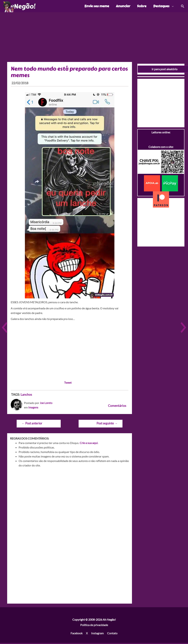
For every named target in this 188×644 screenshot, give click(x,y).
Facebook (77, 634)
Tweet (68, 383)
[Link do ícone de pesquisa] (182, 7)
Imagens (33, 408)
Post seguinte (107, 424)
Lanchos (26, 395)
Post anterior (32, 424)
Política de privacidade (94, 626)
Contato (112, 634)
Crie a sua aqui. (89, 444)
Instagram (97, 634)
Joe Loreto (46, 404)
